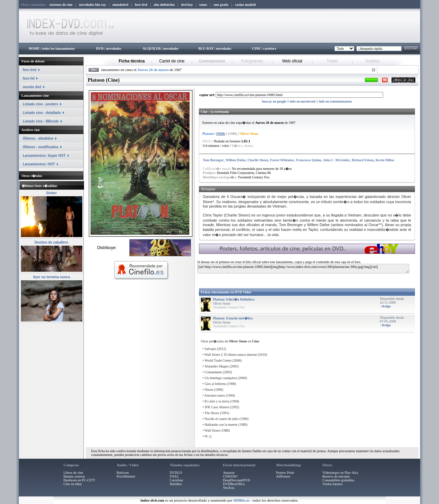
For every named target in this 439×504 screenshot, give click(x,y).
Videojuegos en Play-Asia (340, 473)
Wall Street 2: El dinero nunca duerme (231, 355)
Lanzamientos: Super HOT (44, 156)
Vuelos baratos (333, 484)
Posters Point (285, 473)
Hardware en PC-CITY (79, 480)
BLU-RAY (206, 49)
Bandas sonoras (74, 476)
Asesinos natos (215, 395)
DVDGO (176, 473)
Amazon (229, 473)
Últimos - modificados (40, 147)
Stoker (51, 193)
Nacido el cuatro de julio (222, 419)
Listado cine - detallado (42, 113)
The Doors (212, 413)
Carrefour (176, 480)
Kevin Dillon (385, 160)
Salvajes (210, 349)
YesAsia (229, 488)
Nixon (209, 390)
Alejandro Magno (217, 366)
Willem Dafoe (236, 160)
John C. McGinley (336, 160)
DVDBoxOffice (234, 484)
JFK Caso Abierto (217, 407)
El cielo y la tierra (217, 401)
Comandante (213, 372)
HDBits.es (242, 500)
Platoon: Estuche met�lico (233, 318)
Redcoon (123, 473)
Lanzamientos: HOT (39, 164)
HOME (34, 49)
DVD (100, 49)
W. (206, 436)
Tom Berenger (213, 160)
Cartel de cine (172, 61)
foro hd (28, 78)
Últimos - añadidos (38, 138)
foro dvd (29, 70)
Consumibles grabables (338, 480)
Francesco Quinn (309, 160)
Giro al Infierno (216, 384)
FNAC (174, 476)
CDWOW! (230, 476)
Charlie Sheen (258, 160)
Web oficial (292, 61)
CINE (256, 49)
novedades (114, 49)
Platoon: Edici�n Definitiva (234, 299)
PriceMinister (126, 476)
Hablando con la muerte (221, 425)
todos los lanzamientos (59, 49)
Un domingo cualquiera (221, 378)
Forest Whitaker (282, 160)
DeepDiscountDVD (236, 480)
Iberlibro (176, 484)
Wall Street (212, 430)
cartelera (270, 49)
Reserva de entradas (336, 476)
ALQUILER (151, 49)
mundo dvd (32, 87)
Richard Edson (363, 160)
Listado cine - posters (40, 104)
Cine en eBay (73, 484)
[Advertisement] (280, 279)
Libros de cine (73, 473)
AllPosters (283, 476)
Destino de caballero (51, 242)
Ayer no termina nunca (51, 277)
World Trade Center (218, 360)
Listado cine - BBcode (41, 121)
